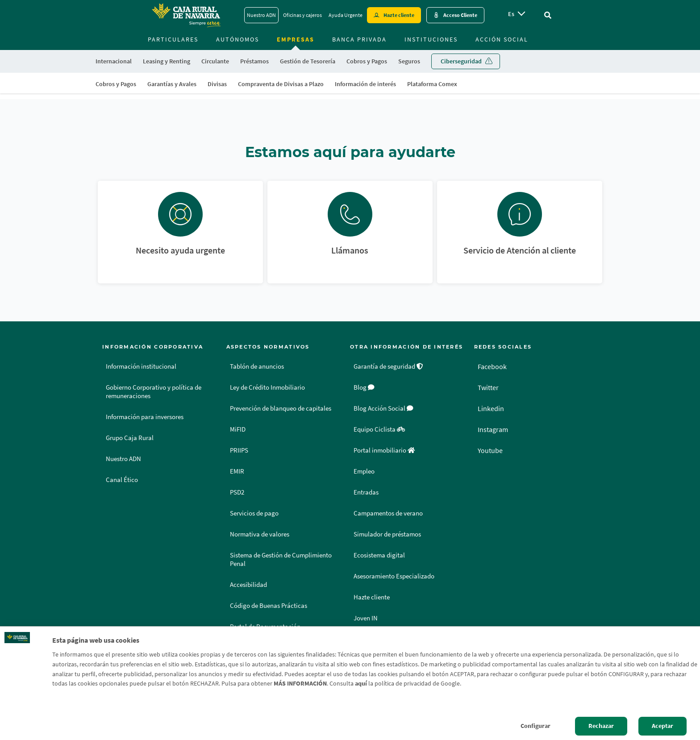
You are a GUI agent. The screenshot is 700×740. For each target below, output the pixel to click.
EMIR (237, 471)
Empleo (364, 471)
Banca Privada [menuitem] (359, 39)
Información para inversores (145, 417)
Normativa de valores (260, 534)
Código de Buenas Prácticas (269, 606)
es (511, 14)
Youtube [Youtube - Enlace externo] (490, 450)
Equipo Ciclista (379, 429)
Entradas (366, 492)
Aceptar (662, 726)
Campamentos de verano (388, 513)
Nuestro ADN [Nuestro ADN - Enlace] (261, 15)
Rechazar (601, 726)
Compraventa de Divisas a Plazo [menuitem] (281, 84)
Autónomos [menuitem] (237, 39)
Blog (364, 387)
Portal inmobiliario (384, 450)
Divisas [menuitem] (217, 84)
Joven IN (366, 618)
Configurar (535, 726)
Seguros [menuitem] (409, 61)
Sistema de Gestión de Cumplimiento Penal (281, 559)
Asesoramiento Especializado (394, 576)
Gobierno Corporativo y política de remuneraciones (154, 392)
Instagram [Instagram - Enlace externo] (493, 429)
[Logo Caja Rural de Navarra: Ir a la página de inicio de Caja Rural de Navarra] (186, 15)
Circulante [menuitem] (215, 61)
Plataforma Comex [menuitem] (432, 84)
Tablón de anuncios (257, 366)
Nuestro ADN (123, 459)
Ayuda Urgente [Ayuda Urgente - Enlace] (346, 15)
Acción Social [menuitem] (502, 39)
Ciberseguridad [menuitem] (461, 61)
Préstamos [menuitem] (254, 61)
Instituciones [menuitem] (431, 39)
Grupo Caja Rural (130, 438)
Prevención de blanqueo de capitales (281, 408)
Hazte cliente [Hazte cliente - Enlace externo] (399, 15)
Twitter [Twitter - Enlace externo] (488, 387)
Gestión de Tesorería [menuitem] (308, 61)
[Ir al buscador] (548, 15)
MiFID (238, 429)
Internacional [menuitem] (114, 61)
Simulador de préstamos (387, 534)
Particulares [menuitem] (173, 39)
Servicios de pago (254, 513)
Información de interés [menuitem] (365, 84)
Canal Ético (122, 480)
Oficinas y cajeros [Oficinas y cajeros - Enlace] (302, 15)
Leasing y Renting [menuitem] (167, 61)
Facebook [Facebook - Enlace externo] (492, 366)
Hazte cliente (372, 597)
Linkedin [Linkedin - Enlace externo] (491, 408)
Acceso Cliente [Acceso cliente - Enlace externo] (460, 15)
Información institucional (141, 366)
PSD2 (237, 492)
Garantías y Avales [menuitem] (172, 84)
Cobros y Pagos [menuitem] (116, 84)
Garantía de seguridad (388, 366)
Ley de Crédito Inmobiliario (267, 387)
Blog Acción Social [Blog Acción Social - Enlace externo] (383, 408)
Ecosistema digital (379, 555)
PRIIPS (239, 450)
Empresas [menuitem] (296, 39)
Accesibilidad (248, 585)
